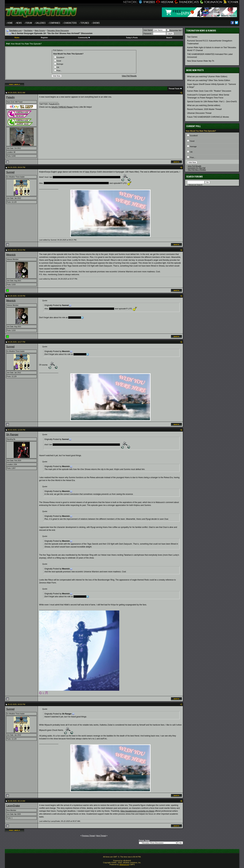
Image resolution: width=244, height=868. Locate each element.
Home (10, 23)
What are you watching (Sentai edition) (204, 105)
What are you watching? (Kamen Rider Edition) (207, 77)
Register (44, 38)
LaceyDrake (13, 806)
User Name (148, 30)
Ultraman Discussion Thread (199, 113)
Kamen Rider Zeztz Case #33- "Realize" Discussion (209, 91)
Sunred (10, 172)
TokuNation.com (15, 30)
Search (169, 38)
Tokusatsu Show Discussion (58, 30)
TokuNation (28, 30)
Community (84, 38)
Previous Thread (88, 836)
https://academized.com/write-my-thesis (137, 811)
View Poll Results (129, 76)
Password (147, 34)
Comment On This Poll (196, 168)
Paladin (10, 97)
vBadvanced (124, 864)
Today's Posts (132, 38)
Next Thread (101, 836)
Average (59, 64)
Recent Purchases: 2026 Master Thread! (205, 109)
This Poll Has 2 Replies (197, 170)
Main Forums (40, 30)
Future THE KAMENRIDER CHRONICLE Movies (208, 117)
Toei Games (192, 37)
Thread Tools (174, 89)
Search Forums (194, 177)
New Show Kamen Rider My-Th (201, 61)
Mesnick (11, 255)
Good (58, 61)
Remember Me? (175, 30)
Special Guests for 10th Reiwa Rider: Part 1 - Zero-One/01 (212, 102)
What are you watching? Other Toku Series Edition (209, 80)
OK (57, 67)
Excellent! (59, 57)
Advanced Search (195, 185)
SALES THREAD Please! (62, 107)
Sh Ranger (12, 435)
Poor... (58, 71)
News (19, 23)
